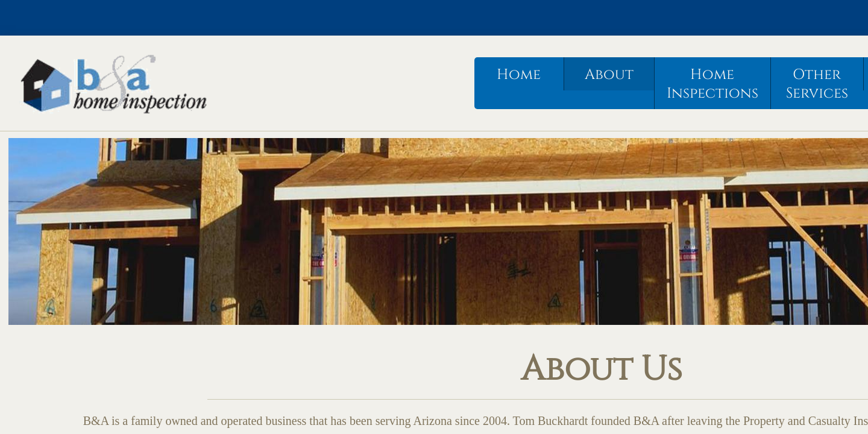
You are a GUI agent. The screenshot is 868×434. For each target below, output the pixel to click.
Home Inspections (712, 84)
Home (519, 75)
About (609, 75)
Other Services (817, 84)
